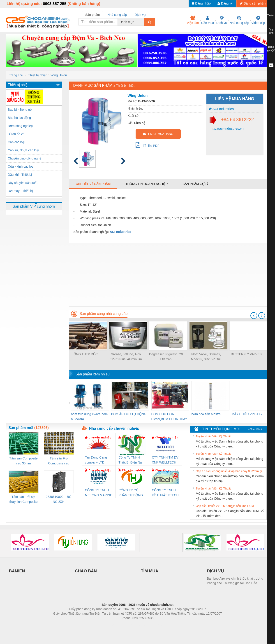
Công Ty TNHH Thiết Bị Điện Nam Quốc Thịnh (131, 460)
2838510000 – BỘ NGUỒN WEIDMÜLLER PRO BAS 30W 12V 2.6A (59, 500)
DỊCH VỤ (215, 571)
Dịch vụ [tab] (140, 15)
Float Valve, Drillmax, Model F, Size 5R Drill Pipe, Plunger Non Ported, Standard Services (206, 357)
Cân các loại (17, 142)
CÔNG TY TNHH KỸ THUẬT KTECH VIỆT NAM (165, 493)
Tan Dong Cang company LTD (96, 460)
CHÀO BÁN (86, 571)
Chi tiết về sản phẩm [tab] (93, 184)
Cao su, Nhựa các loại (23, 150)
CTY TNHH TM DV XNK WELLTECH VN (165, 460)
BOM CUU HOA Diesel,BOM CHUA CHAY (169, 417)
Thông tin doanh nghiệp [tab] (147, 184)
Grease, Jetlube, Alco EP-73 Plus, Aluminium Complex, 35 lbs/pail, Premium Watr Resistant (126, 357)
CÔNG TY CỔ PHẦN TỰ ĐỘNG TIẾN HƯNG (131, 493)
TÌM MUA (150, 571)
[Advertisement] (169, 275)
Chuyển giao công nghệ (25, 158)
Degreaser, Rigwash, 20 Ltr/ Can (166, 357)
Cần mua (208, 20)
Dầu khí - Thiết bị (20, 175)
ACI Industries (221, 109)
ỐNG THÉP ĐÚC (86, 354)
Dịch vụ (222, 20)
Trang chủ (16, 75)
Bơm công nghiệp (20, 126)
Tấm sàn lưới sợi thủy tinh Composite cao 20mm (24, 500)
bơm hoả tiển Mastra (206, 414)
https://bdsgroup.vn (132, 625)
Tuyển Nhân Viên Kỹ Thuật (213, 436)
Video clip (258, 20)
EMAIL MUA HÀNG (158, 134)
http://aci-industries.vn (227, 128)
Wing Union (59, 75)
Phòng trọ (109, 625)
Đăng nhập (201, 3)
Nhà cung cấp (239, 20)
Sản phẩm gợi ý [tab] (195, 184)
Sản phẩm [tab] (92, 15)
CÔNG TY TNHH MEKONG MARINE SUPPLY (99, 493)
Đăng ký (225, 3)
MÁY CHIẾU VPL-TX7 (247, 414)
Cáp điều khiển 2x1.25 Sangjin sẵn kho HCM (225, 506)
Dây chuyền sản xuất (23, 183)
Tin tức (271, 15)
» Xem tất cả (255, 429)
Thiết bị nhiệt (37, 75)
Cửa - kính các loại (21, 166)
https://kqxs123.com (159, 625)
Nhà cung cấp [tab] (117, 15)
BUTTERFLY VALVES (246, 354)
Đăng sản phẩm (253, 3)
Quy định (271, 31)
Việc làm (193, 20)
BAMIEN (17, 571)
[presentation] (254, 316)
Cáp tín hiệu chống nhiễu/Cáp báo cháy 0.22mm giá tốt (231, 471)
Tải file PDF (148, 145)
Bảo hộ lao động (20, 118)
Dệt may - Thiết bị (21, 191)
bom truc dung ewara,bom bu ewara (89, 417)
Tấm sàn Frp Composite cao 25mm (59, 461)
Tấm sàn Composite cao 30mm (23, 461)
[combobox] (143, 22)
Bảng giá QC (271, 49)
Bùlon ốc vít (16, 134)
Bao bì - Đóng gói (20, 110)
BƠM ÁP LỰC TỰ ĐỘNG (129, 414)
